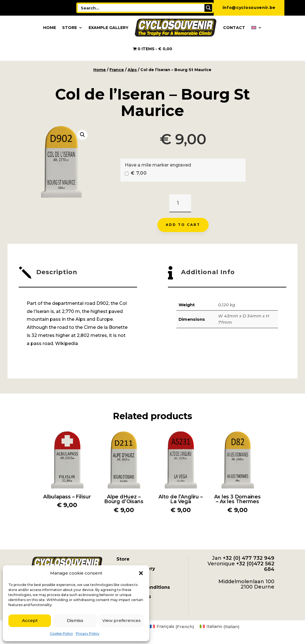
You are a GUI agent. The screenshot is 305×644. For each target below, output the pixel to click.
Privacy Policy (88, 634)
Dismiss (75, 620)
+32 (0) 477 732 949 (249, 558)
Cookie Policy (61, 634)
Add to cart (183, 225)
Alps (132, 70)
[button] (141, 573)
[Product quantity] (180, 203)
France (117, 70)
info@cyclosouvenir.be (249, 8)
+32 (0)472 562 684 (255, 566)
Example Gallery (108, 28)
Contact (234, 28)
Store (69, 28)
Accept (30, 620)
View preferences (121, 620)
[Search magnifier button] (208, 8)
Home (50, 28)
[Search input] (141, 8)
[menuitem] (257, 28)
